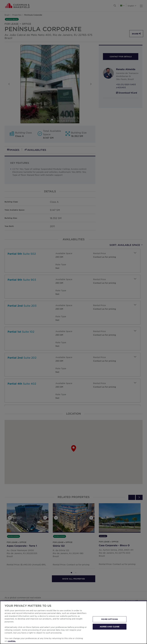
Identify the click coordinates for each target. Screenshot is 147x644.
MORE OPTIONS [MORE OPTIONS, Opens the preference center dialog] (110, 619)
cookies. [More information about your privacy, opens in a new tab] (12, 641)
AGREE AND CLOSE (110, 626)
